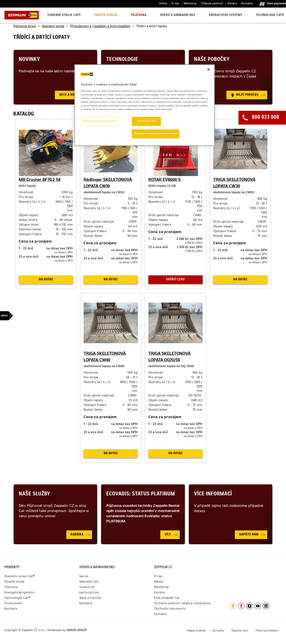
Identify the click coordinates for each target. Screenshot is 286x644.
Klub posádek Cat (167, 598)
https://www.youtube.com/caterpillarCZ (258, 606)
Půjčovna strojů (25, 27)
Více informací (213, 494)
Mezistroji (190, 4)
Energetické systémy (226, 15)
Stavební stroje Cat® (64, 15)
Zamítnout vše (146, 121)
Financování (13, 604)
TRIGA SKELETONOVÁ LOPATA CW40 (105, 357)
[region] (145, 105)
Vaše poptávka (276, 4)
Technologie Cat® (270, 15)
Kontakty (247, 4)
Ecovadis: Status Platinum (141, 494)
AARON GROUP (77, 631)
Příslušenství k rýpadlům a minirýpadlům (100, 27)
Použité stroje (106, 15)
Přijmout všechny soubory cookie (156, 134)
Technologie (122, 60)
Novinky (29, 60)
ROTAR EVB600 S (164, 180)
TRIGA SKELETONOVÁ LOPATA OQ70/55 (169, 357)
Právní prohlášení (267, 631)
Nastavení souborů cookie (100, 121)
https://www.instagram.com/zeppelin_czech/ (249, 606)
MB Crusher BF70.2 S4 (40, 180)
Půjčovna (139, 15)
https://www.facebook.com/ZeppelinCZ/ (233, 606)
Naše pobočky (212, 60)
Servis (84, 577)
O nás (175, 4)
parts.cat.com (89, 593)
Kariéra (232, 4)
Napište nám (240, 631)
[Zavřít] (209, 70)
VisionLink (87, 587)
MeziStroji (161, 587)
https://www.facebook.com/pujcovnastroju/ (241, 606)
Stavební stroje (53, 27)
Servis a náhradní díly (178, 15)
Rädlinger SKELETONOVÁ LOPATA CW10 (108, 183)
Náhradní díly (89, 582)
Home (163, 4)
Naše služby (34, 494)
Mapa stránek (196, 631)
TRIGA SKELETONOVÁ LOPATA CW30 (234, 183)
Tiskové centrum (212, 4)
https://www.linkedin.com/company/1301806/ (266, 606)
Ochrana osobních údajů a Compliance (182, 604)
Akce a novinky (90, 598)
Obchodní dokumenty (170, 609)
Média (159, 582)
